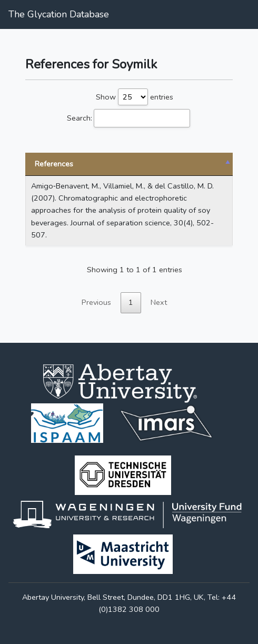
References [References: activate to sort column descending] (54, 164)
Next (159, 302)
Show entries (135, 97)
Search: (128, 118)
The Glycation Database (59, 14)
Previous (96, 302)
